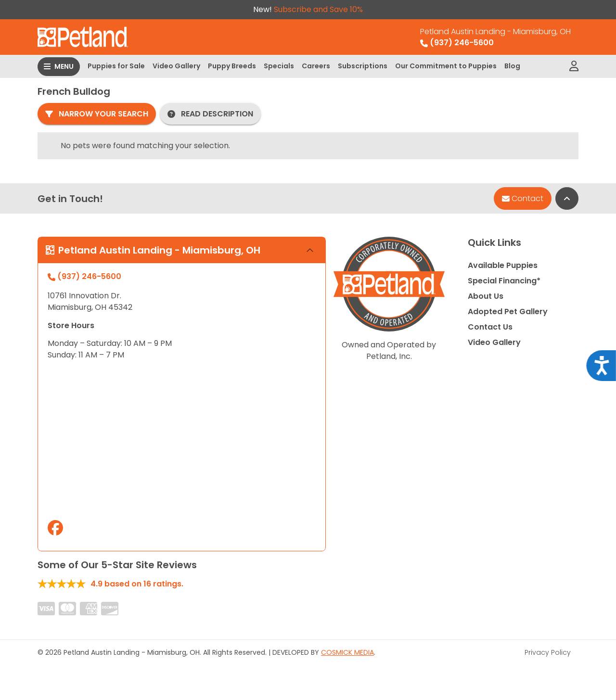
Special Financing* (504, 281)
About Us (486, 296)
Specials (279, 66)
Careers (316, 66)
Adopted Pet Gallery (508, 312)
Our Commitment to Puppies (446, 66)
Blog (512, 66)
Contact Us (490, 327)
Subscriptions (363, 66)
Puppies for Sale (116, 66)
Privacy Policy (548, 652)
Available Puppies (503, 265)
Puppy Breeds (232, 66)
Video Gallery (176, 66)
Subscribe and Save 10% (318, 9)
